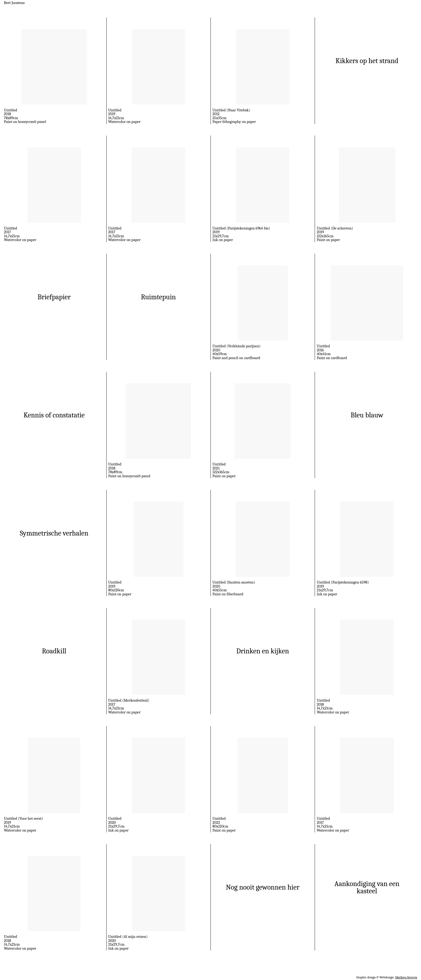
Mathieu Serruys (406, 977)
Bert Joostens (14, 3)
